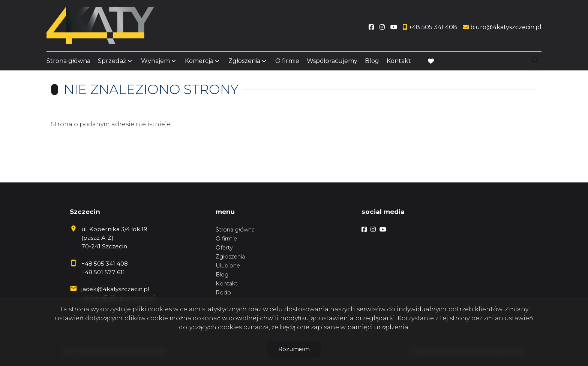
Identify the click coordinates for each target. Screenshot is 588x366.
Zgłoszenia (244, 61)
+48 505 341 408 (105, 264)
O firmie (287, 61)
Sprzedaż (112, 61)
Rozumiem (294, 349)
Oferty (224, 248)
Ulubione (228, 266)
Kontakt (399, 61)
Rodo (223, 293)
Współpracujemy (332, 61)
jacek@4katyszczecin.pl (115, 289)
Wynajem (155, 61)
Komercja (199, 61)
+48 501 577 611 (103, 272)
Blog (372, 61)
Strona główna (68, 61)
